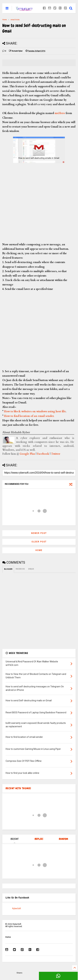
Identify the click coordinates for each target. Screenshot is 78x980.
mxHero (59, 113)
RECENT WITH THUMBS (18, 788)
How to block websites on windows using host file (35, 411)
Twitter (56, 454)
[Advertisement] (39, 204)
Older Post (39, 542)
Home (5, 20)
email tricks (15, 20)
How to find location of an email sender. (29, 416)
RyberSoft (17, 909)
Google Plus (27, 454)
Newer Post (39, 533)
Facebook (43, 454)
